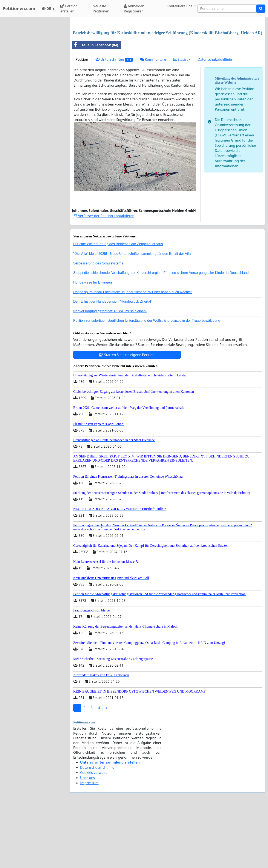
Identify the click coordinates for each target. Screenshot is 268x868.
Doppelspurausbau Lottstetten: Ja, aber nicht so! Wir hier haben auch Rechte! (132, 352)
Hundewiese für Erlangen (93, 342)
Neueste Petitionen (101, 9)
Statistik (182, 119)
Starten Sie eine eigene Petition (127, 415)
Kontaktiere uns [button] (180, 6)
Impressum (89, 843)
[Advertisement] (168, 54)
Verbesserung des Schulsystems (98, 323)
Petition (82, 119)
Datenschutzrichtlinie (215, 119)
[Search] (227, 9)
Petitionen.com (19, 8)
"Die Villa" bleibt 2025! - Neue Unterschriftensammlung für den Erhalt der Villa (132, 314)
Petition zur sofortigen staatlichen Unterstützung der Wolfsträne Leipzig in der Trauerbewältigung (147, 381)
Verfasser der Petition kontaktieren (104, 276)
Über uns (88, 838)
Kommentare (153, 119)
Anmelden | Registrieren (135, 9)
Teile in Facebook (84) (95, 105)
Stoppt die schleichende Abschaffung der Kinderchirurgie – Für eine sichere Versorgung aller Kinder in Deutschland (161, 333)
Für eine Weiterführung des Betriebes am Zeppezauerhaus (118, 304)
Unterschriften (114, 120)
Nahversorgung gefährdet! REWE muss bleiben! (110, 371)
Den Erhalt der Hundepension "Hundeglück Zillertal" (113, 362)
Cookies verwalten (95, 833)
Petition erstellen (69, 9)
